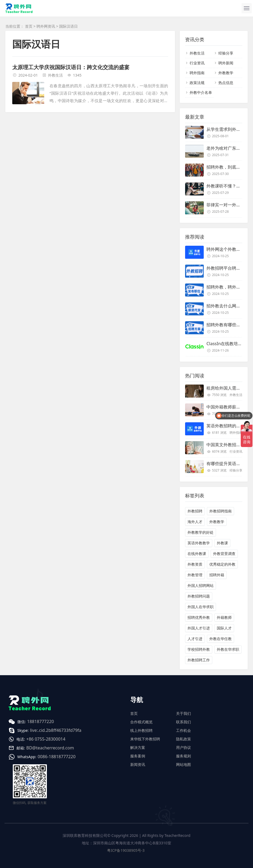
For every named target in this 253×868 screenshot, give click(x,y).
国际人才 (224, 628)
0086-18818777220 (56, 757)
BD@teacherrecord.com (50, 748)
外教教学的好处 (201, 532)
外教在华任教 (221, 639)
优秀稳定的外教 (222, 564)
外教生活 (55, 75)
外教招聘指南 (221, 511)
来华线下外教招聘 (145, 739)
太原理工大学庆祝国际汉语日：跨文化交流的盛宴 (71, 67)
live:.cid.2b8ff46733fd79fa (56, 730)
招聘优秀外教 (199, 617)
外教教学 (226, 73)
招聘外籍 (217, 575)
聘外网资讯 (46, 26)
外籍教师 (224, 617)
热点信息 (226, 83)
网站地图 (183, 764)
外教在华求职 (228, 649)
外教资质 (195, 564)
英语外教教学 (199, 543)
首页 (29, 26)
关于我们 (183, 713)
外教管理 (195, 575)
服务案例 (138, 756)
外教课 (222, 543)
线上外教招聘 (141, 730)
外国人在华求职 (201, 607)
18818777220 (41, 721)
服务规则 (183, 756)
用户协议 (183, 747)
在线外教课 (197, 554)
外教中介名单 (201, 92)
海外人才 (195, 522)
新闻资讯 (138, 764)
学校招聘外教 (199, 649)
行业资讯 (197, 63)
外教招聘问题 (199, 596)
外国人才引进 (199, 628)
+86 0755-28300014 (46, 739)
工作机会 (183, 730)
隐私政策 (183, 739)
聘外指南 (197, 73)
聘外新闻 (226, 63)
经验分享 (226, 53)
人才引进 (195, 639)
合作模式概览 (141, 722)
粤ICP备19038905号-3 (126, 850)
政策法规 (197, 83)
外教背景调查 (224, 554)
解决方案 (138, 747)
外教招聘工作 (199, 660)
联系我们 (183, 722)
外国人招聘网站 (201, 585)
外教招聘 (195, 511)
